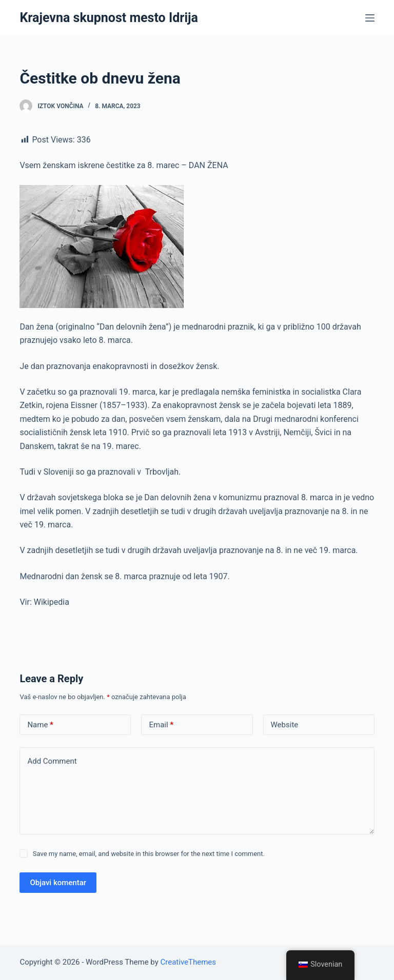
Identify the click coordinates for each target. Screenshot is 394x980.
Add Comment (52, 761)
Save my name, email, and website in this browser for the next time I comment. (149, 854)
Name (40, 725)
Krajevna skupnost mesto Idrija (109, 18)
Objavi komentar (58, 883)
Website (285, 725)
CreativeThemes (189, 962)
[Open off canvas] (370, 18)
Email (161, 725)
